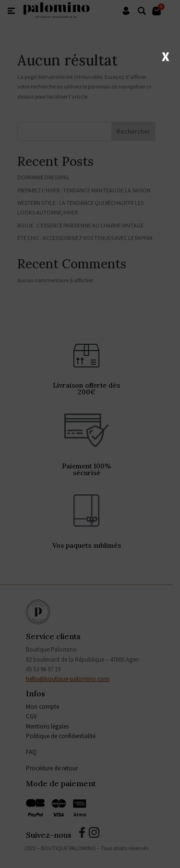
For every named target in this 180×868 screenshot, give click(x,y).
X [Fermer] (166, 56)
